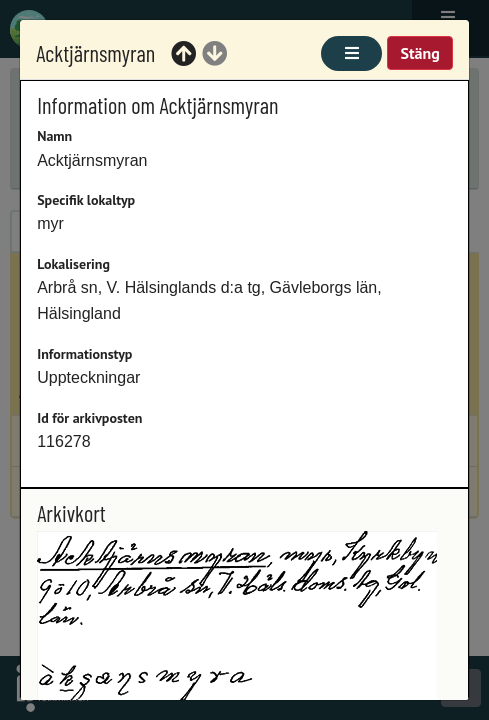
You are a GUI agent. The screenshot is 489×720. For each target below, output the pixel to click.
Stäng (419, 53)
